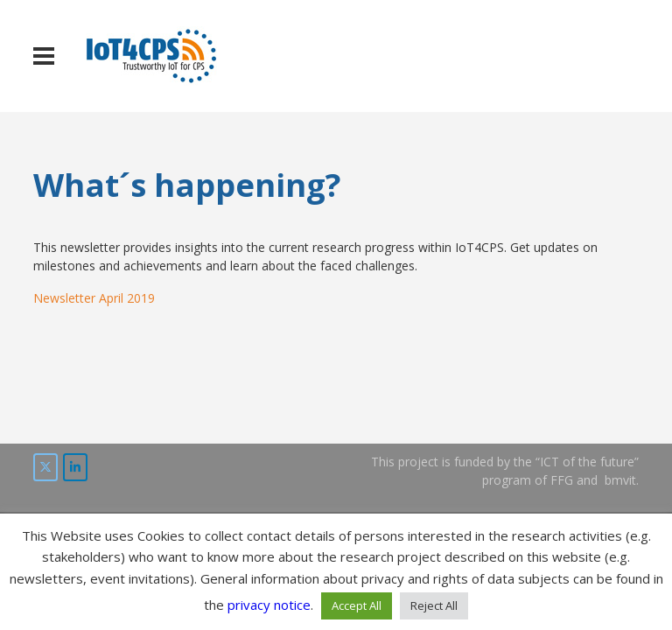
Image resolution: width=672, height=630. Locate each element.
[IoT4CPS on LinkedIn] (75, 467)
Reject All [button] (434, 605)
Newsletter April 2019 (94, 298)
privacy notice (269, 605)
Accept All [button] (357, 605)
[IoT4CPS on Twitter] (45, 467)
